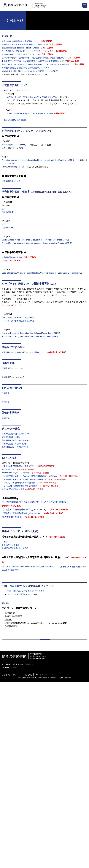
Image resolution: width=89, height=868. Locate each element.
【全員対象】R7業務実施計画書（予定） (19, 468)
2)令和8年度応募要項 (11, 547)
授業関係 (5, 370)
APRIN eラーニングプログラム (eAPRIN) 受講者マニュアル (32, 97)
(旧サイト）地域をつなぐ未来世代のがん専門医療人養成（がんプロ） (35, 762)
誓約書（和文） (8, 471)
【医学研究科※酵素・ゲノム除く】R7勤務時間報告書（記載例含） (30, 478)
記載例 (5, 260)
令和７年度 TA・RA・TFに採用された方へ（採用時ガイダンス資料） (35, 730)
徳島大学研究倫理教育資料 (16, 120)
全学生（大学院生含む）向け (14, 684)
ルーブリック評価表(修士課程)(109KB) (18, 320)
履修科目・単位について (16, 725)
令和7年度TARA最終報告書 (13, 491)
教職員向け (7, 824)
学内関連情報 (10, 646)
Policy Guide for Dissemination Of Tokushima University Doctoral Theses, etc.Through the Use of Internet (44, 814)
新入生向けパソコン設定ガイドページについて (21, 54)
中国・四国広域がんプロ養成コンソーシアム (27, 593)
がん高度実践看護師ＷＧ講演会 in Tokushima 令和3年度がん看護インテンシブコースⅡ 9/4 (44, 707)
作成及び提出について (11, 180)
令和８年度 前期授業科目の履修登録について (21, 41)
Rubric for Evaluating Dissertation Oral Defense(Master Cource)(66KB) (32, 335)
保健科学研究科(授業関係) (16, 757)
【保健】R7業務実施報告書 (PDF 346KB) (21, 515)
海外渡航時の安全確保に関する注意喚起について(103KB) (26, 68)
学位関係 (5, 379)
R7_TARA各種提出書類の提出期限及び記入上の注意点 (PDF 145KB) (33, 504)
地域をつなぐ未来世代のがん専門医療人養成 (24, 766)
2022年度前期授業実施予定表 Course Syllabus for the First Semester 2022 (38, 789)
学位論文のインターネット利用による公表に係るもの (28, 820)
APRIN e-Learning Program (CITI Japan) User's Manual (30, 113)
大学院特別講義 (11, 659)
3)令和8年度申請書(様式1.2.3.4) (15, 550)
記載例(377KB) (8, 212)
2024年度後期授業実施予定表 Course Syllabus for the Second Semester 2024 (39, 780)
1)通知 (4, 544)
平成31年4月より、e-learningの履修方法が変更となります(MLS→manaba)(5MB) (36, 64)
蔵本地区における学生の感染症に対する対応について (24, 354)
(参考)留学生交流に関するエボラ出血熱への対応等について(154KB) (30, 71)
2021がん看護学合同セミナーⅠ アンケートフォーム (28, 734)
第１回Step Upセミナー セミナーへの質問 (24, 702)
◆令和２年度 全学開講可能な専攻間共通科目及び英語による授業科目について (34, 61)
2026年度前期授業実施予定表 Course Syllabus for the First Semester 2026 (37, 656)
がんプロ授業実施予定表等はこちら (22, 596)
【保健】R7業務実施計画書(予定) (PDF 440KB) (24, 511)
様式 (4, 148)
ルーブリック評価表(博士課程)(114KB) (18, 323)
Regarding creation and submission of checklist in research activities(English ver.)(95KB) (40, 160)
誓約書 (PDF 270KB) (12, 519)
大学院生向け (8, 693)
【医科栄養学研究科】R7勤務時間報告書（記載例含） (24, 481)
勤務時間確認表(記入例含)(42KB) (16, 442)
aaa (7, 698)
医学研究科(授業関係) (14, 649)
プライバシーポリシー (11, 861)
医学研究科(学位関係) (14, 743)
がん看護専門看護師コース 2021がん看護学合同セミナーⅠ (30, 711)
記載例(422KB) (8, 227)
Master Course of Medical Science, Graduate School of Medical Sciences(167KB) (36, 239)
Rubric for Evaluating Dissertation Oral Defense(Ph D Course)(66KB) (31, 338)
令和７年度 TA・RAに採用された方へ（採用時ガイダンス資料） (28, 51)
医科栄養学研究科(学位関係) (17, 748)
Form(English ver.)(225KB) (13, 166)
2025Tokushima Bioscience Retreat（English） (22, 48)
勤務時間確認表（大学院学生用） (16, 449)
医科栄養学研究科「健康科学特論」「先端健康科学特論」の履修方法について (34, 58)
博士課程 (8, 652)
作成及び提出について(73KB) (14, 144)
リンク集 (28, 861)
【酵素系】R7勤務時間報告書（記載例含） (20, 485)
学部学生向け (8, 689)
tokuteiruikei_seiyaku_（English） (17, 475)
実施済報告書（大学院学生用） (15, 446)
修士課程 (9, 771)
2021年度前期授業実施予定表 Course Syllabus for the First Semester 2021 (38, 784)
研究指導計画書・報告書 (12, 257)
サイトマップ (41, 861)
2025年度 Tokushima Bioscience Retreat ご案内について (26, 45)
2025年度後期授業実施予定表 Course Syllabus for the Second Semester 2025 (39, 798)
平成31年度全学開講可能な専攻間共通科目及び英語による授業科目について (37, 807)
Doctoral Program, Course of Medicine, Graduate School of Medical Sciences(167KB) (38, 242)
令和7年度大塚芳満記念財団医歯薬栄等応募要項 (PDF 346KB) (27, 568)
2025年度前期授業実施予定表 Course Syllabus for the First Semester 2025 (38, 794)
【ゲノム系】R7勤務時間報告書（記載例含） (20, 488)
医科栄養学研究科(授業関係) (17, 753)
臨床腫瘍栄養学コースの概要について (21, 721)
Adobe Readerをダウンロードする (37, 617)
